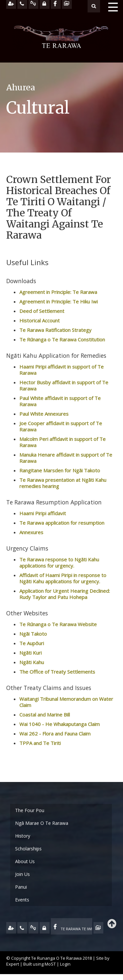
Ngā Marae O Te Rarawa (42, 823)
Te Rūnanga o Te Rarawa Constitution (62, 339)
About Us (25, 861)
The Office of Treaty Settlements (57, 672)
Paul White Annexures (45, 414)
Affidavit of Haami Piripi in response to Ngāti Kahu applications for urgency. (63, 578)
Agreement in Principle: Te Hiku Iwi (59, 301)
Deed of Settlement (42, 311)
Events (22, 900)
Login (65, 964)
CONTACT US (22, 928)
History (23, 836)
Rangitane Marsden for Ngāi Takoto (60, 470)
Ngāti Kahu (32, 662)
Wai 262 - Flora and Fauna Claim (55, 734)
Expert (13, 964)
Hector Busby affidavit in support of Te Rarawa (64, 385)
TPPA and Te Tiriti (40, 743)
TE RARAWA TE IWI (76, 929)
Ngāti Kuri (31, 653)
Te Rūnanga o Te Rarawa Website (58, 624)
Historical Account (40, 320)
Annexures (31, 532)
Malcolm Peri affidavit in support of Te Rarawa (62, 442)
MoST (50, 964)
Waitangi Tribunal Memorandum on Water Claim (66, 702)
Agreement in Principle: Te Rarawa (58, 292)
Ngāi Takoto (33, 634)
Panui (21, 887)
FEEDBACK (33, 928)
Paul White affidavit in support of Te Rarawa (60, 401)
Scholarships (28, 849)
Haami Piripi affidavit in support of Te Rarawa (61, 370)
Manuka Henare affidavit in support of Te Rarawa (66, 458)
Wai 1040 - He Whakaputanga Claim (60, 724)
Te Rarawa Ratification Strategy (55, 330)
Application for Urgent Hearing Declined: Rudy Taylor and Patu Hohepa (65, 594)
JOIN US (11, 928)
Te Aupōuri (32, 643)
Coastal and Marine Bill (45, 715)
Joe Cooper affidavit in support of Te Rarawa (61, 426)
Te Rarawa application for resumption (62, 523)
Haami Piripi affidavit (43, 513)
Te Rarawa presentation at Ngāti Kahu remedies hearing (63, 483)
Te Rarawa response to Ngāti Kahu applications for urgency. (59, 563)
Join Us (22, 874)
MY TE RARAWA (45, 928)
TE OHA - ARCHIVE (98, 928)
